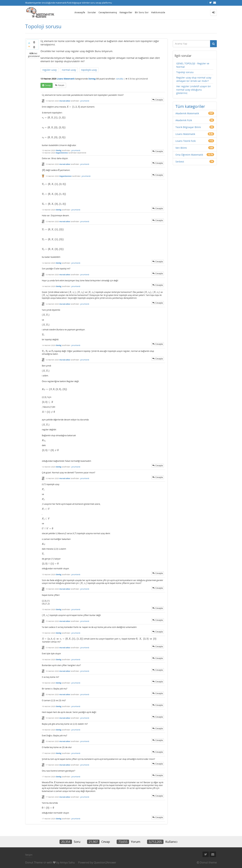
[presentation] (84, 95)
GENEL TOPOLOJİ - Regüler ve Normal (193, 65)
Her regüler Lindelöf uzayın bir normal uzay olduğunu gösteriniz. (194, 90)
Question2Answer (105, 862)
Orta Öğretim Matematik (189, 155)
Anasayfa (80, 12)
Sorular (92, 12)
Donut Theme (34, 862)
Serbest (180, 162)
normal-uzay (69, 70)
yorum (61, 85)
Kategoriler (126, 12)
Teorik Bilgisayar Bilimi (188, 127)
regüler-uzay (49, 70)
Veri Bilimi (181, 148)
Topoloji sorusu (185, 72)
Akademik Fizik (184, 120)
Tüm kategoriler (190, 106)
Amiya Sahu (67, 862)
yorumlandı (85, 101)
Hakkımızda (158, 12)
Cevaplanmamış (108, 12)
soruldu (120, 79)
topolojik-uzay (89, 70)
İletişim (29, 855)
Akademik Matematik (187, 113)
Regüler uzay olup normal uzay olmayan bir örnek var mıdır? (194, 79)
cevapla (159, 100)
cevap (48, 85)
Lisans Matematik (66, 79)
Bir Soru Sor (142, 12)
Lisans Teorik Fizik (186, 141)
